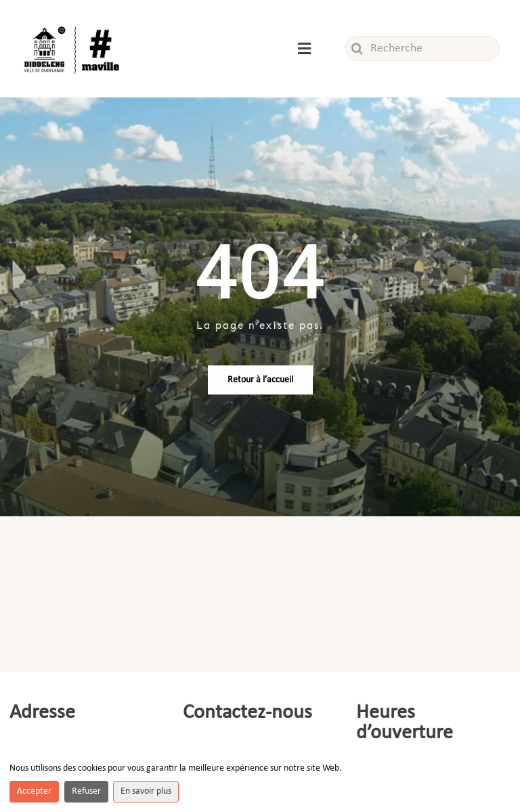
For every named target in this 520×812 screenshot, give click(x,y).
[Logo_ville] (73, 26)
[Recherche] (422, 48)
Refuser (86, 791)
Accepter (34, 791)
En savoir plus (146, 791)
